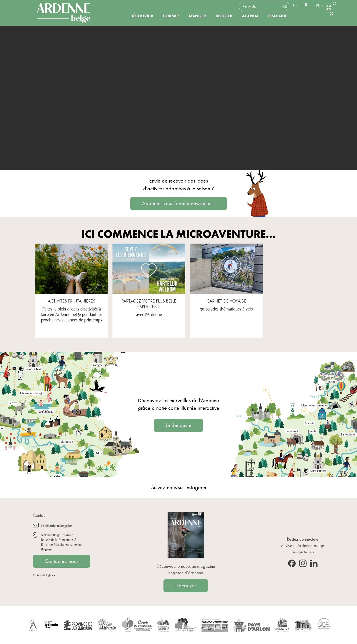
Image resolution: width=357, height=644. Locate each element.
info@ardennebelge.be (56, 525)
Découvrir (142, 16)
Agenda (250, 16)
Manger (197, 16)
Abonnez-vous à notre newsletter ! (178, 203)
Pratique (278, 16)
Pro (295, 6)
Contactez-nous (61, 561)
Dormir (171, 16)
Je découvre (179, 425)
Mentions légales (44, 575)
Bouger (224, 16)
